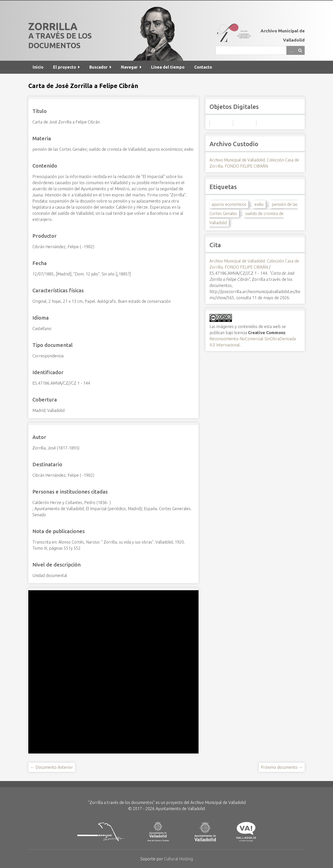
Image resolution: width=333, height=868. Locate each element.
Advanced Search (291, 50)
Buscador (98, 67)
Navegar (129, 67)
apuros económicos (229, 204)
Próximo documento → (282, 767)
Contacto (203, 67)
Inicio (38, 67)
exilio (259, 204)
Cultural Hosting (178, 859)
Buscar (300, 50)
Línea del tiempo (168, 67)
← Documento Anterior (52, 767)
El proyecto (65, 67)
